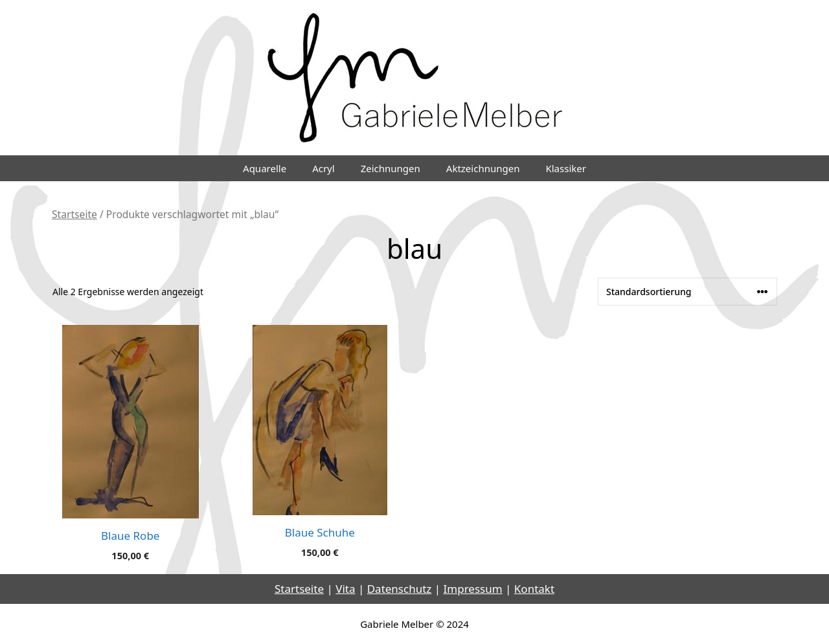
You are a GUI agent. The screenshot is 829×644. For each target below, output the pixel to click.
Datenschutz (400, 589)
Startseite (74, 214)
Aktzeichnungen (483, 168)
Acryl (324, 168)
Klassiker (565, 168)
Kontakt (534, 589)
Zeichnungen (391, 168)
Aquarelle (265, 168)
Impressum (473, 589)
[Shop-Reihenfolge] (687, 292)
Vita (345, 589)
